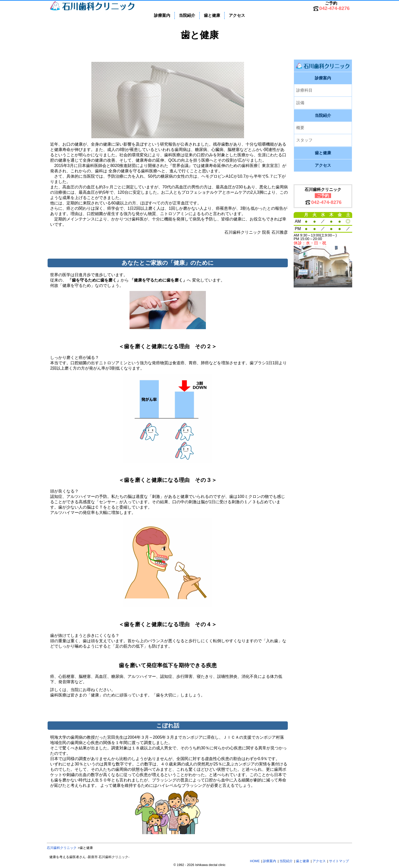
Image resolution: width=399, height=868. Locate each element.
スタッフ (304, 140)
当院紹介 (187, 15)
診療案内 (162, 15)
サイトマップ (339, 861)
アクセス (237, 15)
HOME (255, 861)
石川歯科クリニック (62, 848)
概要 (300, 128)
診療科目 (304, 90)
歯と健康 (212, 15)
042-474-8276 (335, 8)
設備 (300, 103)
